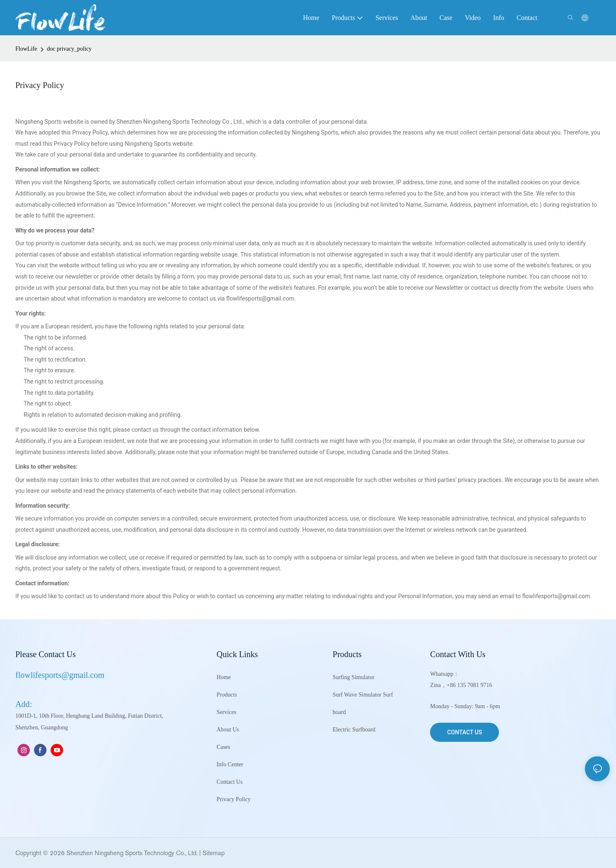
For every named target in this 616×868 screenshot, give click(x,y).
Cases (224, 747)
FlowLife (26, 49)
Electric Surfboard (354, 730)
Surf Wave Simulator (357, 695)
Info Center (230, 764)
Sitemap (214, 853)
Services (226, 712)
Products (227, 695)
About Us (228, 730)
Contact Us (230, 782)
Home (224, 677)
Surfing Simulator (353, 677)
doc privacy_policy (69, 49)
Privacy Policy (234, 799)
